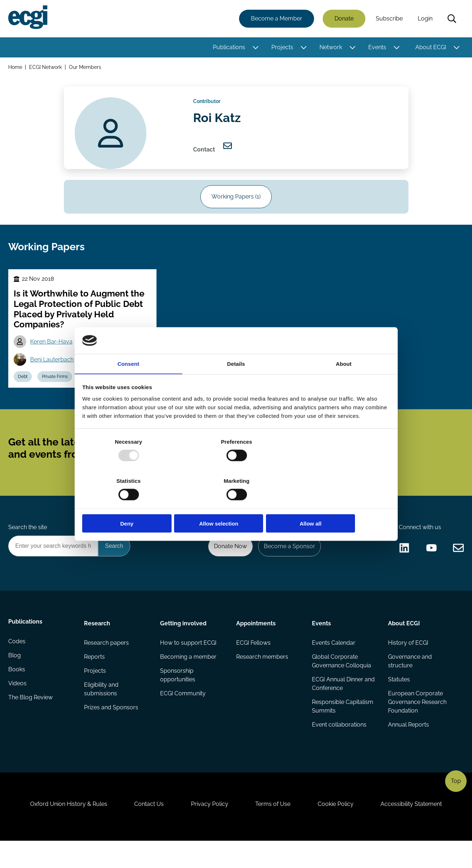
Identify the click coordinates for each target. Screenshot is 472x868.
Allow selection (236, 504)
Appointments (256, 642)
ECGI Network (46, 68)
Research (97, 642)
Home (16, 68)
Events (377, 48)
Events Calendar (334, 662)
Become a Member (276, 19)
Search (452, 19)
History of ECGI (408, 662)
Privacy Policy (209, 829)
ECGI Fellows (253, 662)
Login (425, 19)
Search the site (28, 545)
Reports (95, 677)
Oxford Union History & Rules (65, 829)
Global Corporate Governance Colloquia (342, 681)
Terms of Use (274, 829)
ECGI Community (183, 714)
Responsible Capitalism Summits (343, 727)
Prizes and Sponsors (111, 729)
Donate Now (228, 564)
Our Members (86, 68)
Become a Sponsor (288, 564)
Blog (15, 677)
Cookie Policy (338, 829)
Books (17, 691)
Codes (17, 662)
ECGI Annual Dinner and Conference (343, 704)
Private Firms (57, 388)
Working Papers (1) (236, 203)
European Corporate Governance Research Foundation (417, 723)
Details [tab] (236, 384)
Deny (133, 504)
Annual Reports (408, 746)
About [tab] (344, 384)
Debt (24, 388)
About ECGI (430, 48)
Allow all (339, 504)
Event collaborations (339, 746)
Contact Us (147, 829)
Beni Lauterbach (53, 370)
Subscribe (389, 19)
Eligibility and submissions (102, 710)
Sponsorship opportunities (178, 696)
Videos (18, 706)
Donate (344, 19)
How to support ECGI (188, 662)
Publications (229, 48)
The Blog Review (31, 720)
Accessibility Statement (415, 829)
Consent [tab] (128, 384)
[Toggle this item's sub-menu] (255, 48)
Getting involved (183, 642)
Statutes (399, 700)
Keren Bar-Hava (52, 352)
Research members (262, 677)
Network (330, 48)
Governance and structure (410, 681)
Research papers (107, 662)
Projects (282, 48)
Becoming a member (188, 677)
